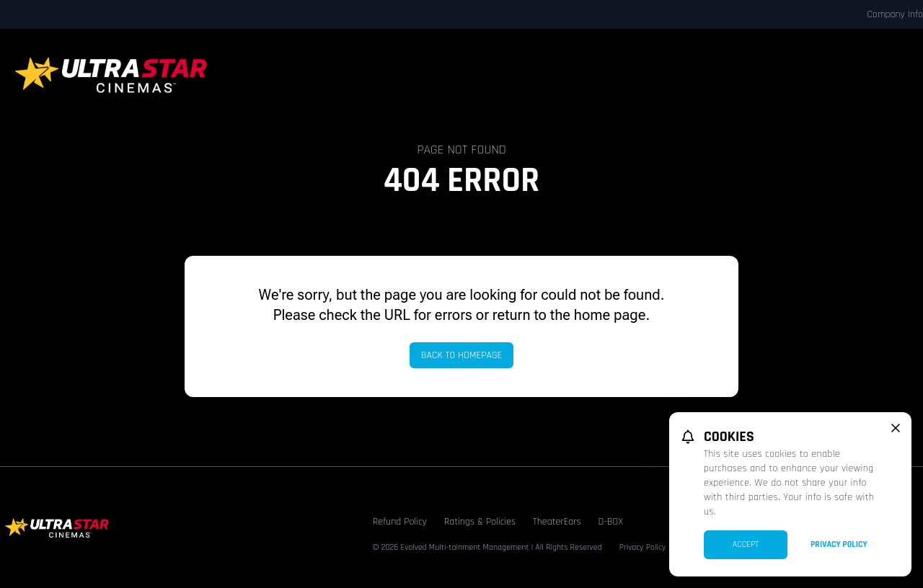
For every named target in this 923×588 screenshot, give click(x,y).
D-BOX (611, 522)
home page (610, 315)
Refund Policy (400, 522)
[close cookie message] (896, 428)
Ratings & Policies (480, 522)
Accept (746, 544)
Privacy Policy (643, 547)
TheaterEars (557, 522)
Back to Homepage (462, 355)
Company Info (895, 14)
